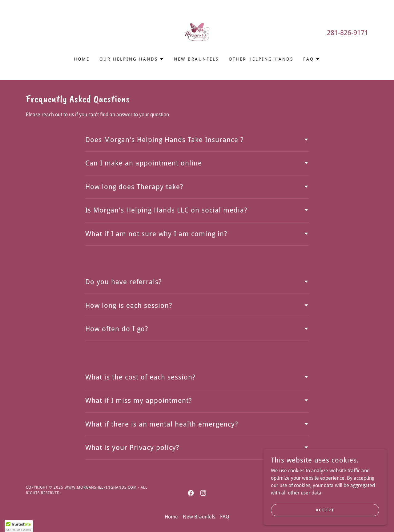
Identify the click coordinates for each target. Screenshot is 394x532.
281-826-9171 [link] (348, 33)
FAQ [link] (225, 517)
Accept (325, 514)
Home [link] (82, 59)
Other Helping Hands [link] (261, 59)
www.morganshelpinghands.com (101, 487)
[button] (132, 59)
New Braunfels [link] (196, 59)
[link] (197, 32)
